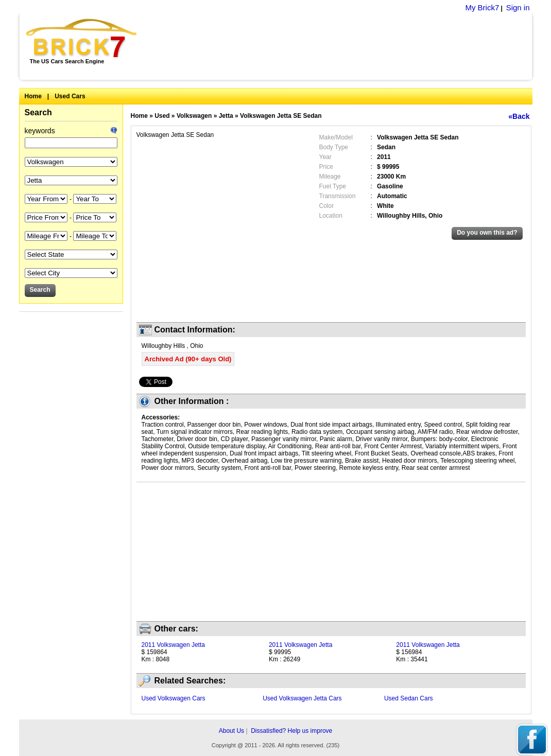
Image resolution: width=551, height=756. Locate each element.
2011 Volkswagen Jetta (173, 645)
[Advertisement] (340, 46)
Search (38, 112)
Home (33, 96)
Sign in (518, 7)
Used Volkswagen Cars (174, 698)
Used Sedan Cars (409, 698)
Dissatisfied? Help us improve (291, 731)
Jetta (226, 116)
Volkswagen (194, 116)
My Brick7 (482, 7)
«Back (519, 116)
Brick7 (82, 38)
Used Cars (70, 96)
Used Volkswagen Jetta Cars (302, 698)
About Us (231, 731)
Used (162, 116)
